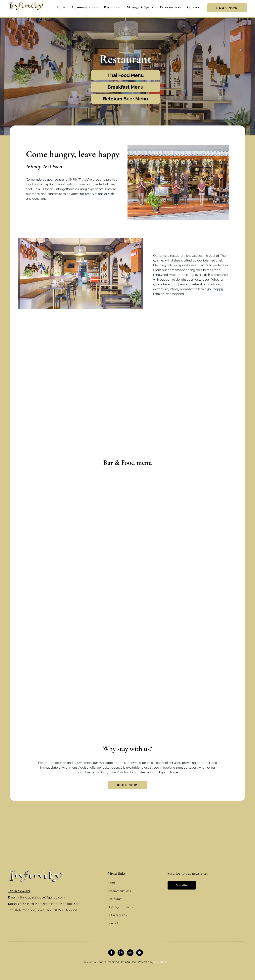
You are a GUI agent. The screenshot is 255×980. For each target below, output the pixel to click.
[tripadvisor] (130, 953)
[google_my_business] (140, 953)
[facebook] (111, 953)
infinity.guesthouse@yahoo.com (41, 897)
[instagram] (121, 953)
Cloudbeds (161, 962)
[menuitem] (60, 7)
